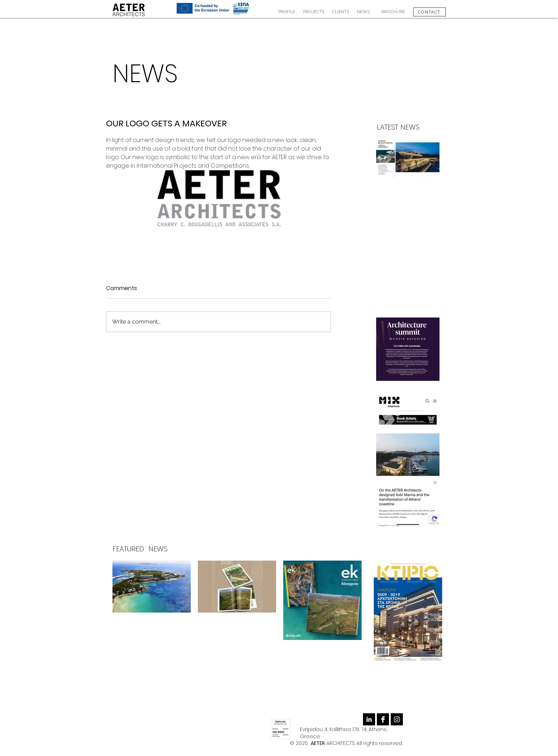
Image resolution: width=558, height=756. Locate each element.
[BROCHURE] (393, 12)
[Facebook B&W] (383, 719)
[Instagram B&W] (397, 719)
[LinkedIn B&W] (369, 719)
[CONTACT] (430, 12)
